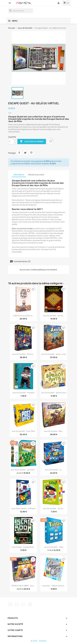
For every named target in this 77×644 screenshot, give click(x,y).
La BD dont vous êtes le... (23, 316)
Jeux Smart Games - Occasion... (23, 470)
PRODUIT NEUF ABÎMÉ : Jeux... (23, 586)
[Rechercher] (21, 11)
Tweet (25, 153)
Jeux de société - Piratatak (23, 393)
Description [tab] (19, 175)
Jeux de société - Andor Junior (54, 354)
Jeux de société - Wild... (54, 431)
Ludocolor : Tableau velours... (54, 586)
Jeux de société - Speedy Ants (54, 393)
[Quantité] (11, 142)
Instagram (23, 604)
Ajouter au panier (32, 142)
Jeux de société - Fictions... (23, 354)
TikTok (30, 604)
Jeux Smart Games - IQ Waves (23, 508)
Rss (17, 604)
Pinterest (31, 153)
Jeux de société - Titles (54, 547)
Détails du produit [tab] (36, 175)
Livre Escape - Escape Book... (23, 547)
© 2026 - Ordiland (39, 641)
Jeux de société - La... (54, 470)
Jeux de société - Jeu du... (54, 316)
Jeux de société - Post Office (23, 431)
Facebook (10, 604)
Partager (19, 153)
